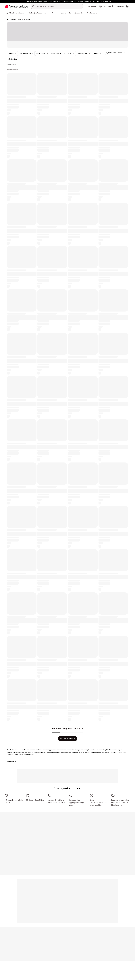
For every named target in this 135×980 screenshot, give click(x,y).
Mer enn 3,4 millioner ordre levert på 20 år (56, 800)
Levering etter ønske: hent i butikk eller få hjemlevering (120, 802)
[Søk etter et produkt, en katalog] (33, 6)
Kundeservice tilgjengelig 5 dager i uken (77, 802)
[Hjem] (7, 20)
